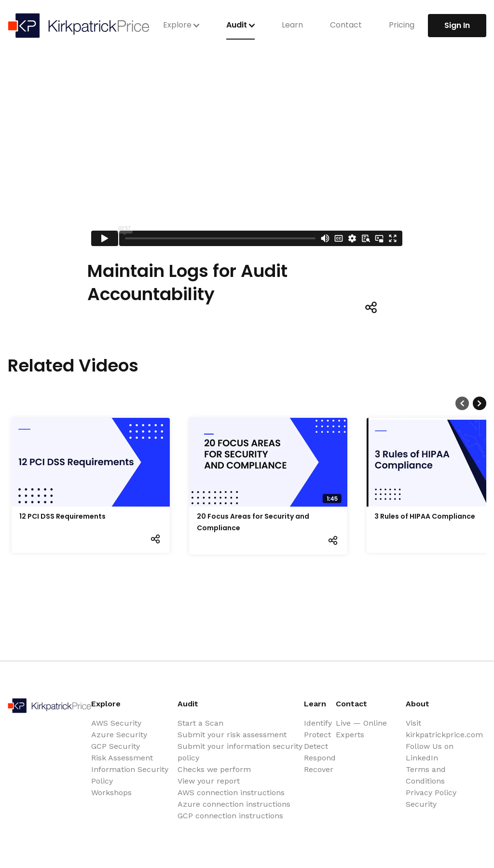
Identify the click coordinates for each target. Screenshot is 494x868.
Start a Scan (200, 723)
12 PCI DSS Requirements (62, 516)
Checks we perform (214, 769)
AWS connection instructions (231, 792)
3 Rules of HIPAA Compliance (425, 516)
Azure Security (119, 735)
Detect (316, 746)
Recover (319, 769)
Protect (317, 735)
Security (421, 804)
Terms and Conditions (426, 775)
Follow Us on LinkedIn (430, 752)
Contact (346, 25)
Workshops (111, 792)
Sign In (457, 25)
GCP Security (116, 746)
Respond (320, 758)
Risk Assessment (122, 758)
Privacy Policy (431, 792)
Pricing (402, 25)
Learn (292, 25)
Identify (318, 723)
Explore (181, 25)
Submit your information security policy (240, 752)
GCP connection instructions (230, 816)
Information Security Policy (130, 775)
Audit (240, 25)
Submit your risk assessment (232, 735)
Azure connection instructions (234, 804)
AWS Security (116, 723)
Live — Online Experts (361, 729)
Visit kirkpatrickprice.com (444, 729)
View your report (209, 781)
